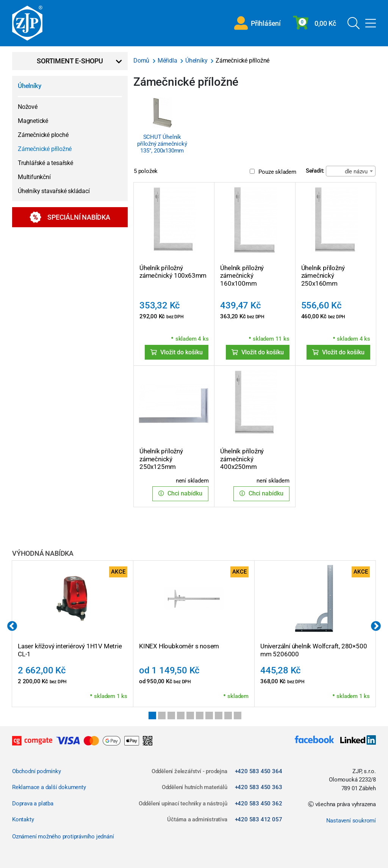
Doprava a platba (33, 804)
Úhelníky (29, 86)
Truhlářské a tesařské (45, 163)
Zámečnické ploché (43, 135)
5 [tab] (190, 715)
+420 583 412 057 (259, 819)
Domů (142, 61)
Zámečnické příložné (45, 149)
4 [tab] (181, 715)
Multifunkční (34, 177)
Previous (12, 626)
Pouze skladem (273, 172)
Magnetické (33, 121)
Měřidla (168, 61)
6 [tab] (200, 715)
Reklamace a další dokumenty (49, 787)
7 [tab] (209, 715)
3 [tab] (171, 715)
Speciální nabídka (70, 217)
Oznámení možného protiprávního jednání (63, 837)
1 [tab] (152, 715)
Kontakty (23, 819)
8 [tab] (219, 715)
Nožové (28, 107)
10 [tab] (238, 715)
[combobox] (351, 171)
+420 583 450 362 (259, 804)
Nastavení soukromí (351, 821)
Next (376, 626)
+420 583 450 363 (259, 787)
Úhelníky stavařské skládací (54, 191)
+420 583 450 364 (259, 771)
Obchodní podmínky (37, 771)
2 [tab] (162, 715)
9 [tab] (228, 715)
